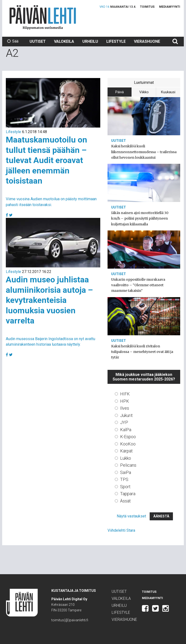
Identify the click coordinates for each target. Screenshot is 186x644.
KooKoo (128, 444)
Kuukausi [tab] (168, 92)
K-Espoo (128, 437)
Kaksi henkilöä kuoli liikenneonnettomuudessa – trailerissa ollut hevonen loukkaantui (144, 152)
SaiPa (126, 472)
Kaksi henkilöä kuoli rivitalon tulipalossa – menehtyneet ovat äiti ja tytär (142, 352)
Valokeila (64, 41)
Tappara (128, 494)
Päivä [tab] (120, 92)
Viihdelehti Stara (121, 530)
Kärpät (126, 451)
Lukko (126, 458)
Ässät (125, 501)
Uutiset (38, 41)
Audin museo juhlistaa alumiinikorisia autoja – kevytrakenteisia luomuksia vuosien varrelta (49, 300)
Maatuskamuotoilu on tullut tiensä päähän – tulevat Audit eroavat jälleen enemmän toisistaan (46, 160)
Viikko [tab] (144, 92)
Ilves (125, 408)
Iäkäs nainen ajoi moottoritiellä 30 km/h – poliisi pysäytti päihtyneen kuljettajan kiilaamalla (140, 218)
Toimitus (147, 7)
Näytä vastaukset (131, 516)
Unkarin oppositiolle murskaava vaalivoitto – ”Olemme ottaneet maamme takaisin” (138, 285)
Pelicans (128, 465)
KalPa (126, 430)
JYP (124, 422)
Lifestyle (116, 41)
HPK (125, 401)
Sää (13, 41)
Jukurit (126, 415)
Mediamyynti (170, 7)
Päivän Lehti (43, 17)
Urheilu (90, 41)
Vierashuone (147, 41)
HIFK (125, 394)
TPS (124, 479)
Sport (125, 487)
